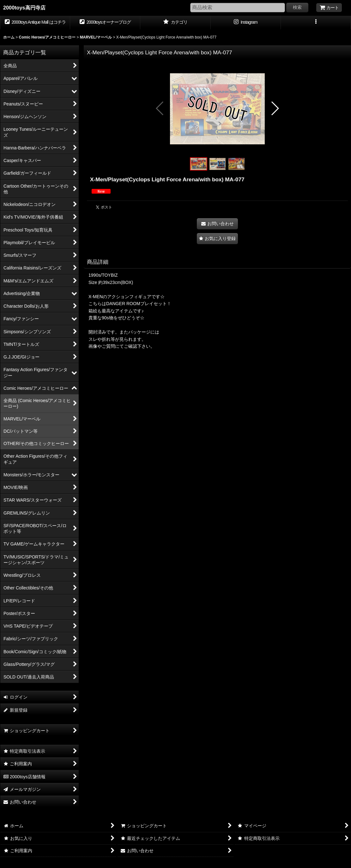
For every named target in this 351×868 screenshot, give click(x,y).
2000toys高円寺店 (24, 8)
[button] (316, 23)
